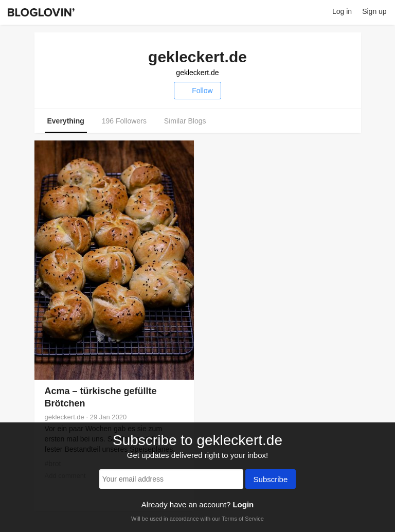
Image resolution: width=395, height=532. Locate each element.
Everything (66, 121)
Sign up (374, 11)
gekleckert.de (197, 73)
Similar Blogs (185, 121)
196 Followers (124, 121)
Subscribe (271, 480)
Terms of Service (243, 519)
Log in (342, 11)
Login (243, 504)
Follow (197, 91)
